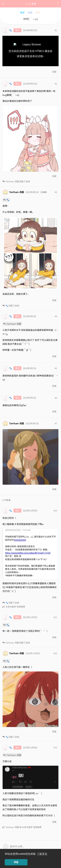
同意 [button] (16, 862)
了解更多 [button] (42, 854)
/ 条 (31, 4)
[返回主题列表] (3, 4)
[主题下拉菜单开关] (58, 4)
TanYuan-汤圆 (14, 324)
